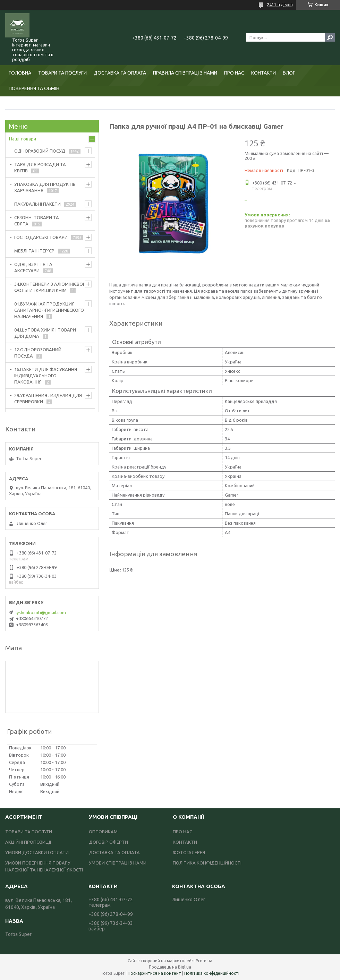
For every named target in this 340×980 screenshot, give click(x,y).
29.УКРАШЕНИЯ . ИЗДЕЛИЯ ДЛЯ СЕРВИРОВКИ (48, 398)
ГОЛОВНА (20, 73)
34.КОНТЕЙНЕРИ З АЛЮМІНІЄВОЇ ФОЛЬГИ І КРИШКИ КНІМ (49, 287)
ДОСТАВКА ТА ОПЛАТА (120, 73)
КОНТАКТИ (263, 73)
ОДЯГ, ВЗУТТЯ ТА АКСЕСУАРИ (33, 267)
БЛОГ (289, 73)
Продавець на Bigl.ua (170, 967)
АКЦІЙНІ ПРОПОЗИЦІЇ (28, 842)
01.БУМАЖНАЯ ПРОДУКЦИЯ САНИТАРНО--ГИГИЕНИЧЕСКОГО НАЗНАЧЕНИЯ (49, 310)
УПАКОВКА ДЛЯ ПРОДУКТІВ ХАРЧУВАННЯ (45, 187)
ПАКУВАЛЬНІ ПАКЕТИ (37, 204)
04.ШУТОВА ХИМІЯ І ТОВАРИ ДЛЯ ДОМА (45, 333)
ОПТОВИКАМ (103, 832)
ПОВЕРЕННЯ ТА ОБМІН (34, 88)
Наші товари (23, 139)
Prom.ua (204, 961)
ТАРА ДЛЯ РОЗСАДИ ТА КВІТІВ (40, 167)
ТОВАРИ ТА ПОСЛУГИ (62, 73)
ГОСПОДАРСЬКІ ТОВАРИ (41, 237)
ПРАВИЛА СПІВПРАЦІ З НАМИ (185, 73)
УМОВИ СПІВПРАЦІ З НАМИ (118, 863)
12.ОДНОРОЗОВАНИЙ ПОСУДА (38, 353)
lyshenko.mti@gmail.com (41, 612)
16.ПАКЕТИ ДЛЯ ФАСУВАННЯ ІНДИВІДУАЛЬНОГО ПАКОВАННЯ (46, 376)
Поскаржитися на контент (154, 973)
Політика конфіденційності (212, 973)
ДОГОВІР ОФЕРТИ (108, 842)
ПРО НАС (234, 73)
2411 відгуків (280, 5)
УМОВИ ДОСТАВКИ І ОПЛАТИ (37, 852)
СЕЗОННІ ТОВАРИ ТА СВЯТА (37, 221)
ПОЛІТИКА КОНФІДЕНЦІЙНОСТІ (207, 863)
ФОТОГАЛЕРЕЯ (189, 852)
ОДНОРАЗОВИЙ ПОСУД (40, 151)
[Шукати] (330, 37)
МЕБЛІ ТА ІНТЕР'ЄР (34, 251)
